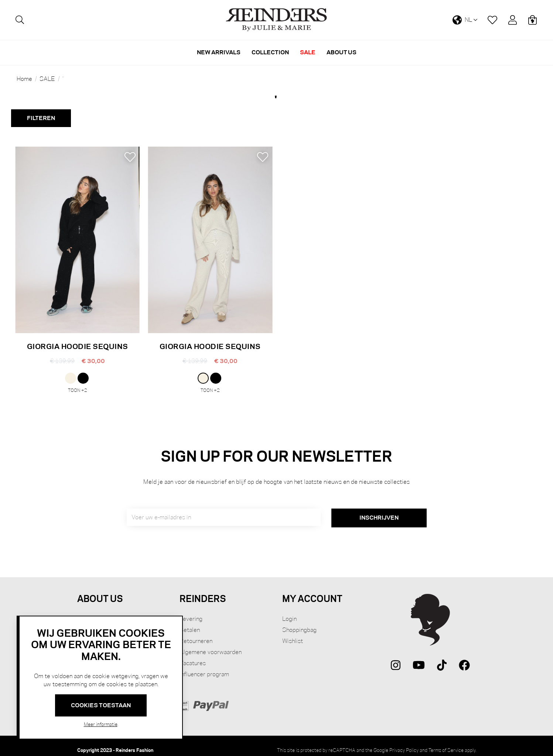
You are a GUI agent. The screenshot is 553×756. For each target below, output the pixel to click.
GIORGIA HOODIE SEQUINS (78, 346)
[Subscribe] (379, 510)
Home (24, 79)
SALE (47, 79)
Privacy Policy (404, 742)
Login (289, 610)
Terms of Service (446, 742)
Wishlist (293, 632)
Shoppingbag (299, 621)
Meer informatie (101, 724)
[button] (130, 157)
